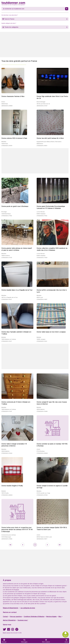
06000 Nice (5, 104)
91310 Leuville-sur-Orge (43, 493)
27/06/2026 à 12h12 (42, 341)
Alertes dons (65, 636)
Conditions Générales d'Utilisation (34, 617)
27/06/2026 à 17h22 (42, 216)
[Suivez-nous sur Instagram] (13, 630)
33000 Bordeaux (6, 214)
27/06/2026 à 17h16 (7, 258)
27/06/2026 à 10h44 (7, 453)
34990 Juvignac (41, 339)
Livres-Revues (41, 212)
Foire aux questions (16, 617)
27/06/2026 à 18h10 (42, 146)
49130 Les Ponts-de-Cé (43, 104)
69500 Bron (40, 144)
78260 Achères (6, 256)
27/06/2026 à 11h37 (7, 411)
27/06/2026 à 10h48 (42, 411)
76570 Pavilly (5, 493)
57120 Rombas (41, 451)
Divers (3, 102)
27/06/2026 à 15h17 (7, 299)
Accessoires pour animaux (9, 535)
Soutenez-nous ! (23, 620)
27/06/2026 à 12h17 (7, 341)
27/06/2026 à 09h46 (42, 453)
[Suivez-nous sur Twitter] (4, 630)
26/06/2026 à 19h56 (7, 539)
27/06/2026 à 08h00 (7, 495)
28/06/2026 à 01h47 (42, 106)
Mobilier (4, 337)
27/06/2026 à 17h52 (7, 216)
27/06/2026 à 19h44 (7, 146)
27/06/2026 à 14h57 (42, 299)
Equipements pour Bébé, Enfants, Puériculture (49, 142)
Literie (38, 449)
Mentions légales (51, 617)
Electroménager (41, 102)
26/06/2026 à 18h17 (42, 539)
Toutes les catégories (11, 27)
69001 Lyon (40, 297)
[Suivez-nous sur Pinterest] (17, 630)
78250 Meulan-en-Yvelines (9, 339)
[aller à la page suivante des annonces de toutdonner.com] (47, 545)
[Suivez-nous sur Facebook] (9, 630)
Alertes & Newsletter (9, 620)
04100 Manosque (6, 537)
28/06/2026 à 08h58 (7, 106)
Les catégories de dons (28, 608)
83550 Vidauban (41, 214)
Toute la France (9, 19)
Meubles (4, 142)
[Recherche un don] (33, 9)
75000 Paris (5, 144)
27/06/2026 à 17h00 (42, 258)
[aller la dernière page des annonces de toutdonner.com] (60, 545)
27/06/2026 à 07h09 (42, 495)
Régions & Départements (11, 608)
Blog (60, 617)
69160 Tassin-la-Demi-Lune (44, 537)
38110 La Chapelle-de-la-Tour (10, 297)
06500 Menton (41, 409)
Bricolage (4, 212)
